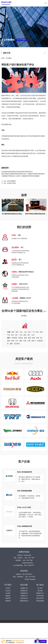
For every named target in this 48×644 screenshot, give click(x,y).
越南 (11, 344)
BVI (41, 338)
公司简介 (8, 588)
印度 (25, 341)
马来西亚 (14, 338)
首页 (3, 58)
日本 (17, 341)
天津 (29, 332)
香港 (13, 332)
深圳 (17, 332)
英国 (29, 338)
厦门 (17, 335)
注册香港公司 (24, 591)
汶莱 (29, 341)
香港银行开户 (40, 593)
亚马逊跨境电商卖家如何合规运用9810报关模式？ (17, 172)
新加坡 (21, 338)
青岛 (13, 335)
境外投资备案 (40, 601)
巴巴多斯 (17, 344)
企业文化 (8, 591)
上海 (25, 332)
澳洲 (21, 341)
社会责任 (8, 593)
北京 (21, 332)
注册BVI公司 (24, 596)
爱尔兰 (34, 341)
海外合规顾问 (11, 181)
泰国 (9, 341)
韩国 (13, 341)
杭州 (37, 332)
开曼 (38, 338)
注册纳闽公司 (24, 593)
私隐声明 (8, 601)
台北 (33, 335)
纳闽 (33, 338)
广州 (33, 332)
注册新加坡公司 (24, 601)
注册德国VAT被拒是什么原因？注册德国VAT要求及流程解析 (20, 176)
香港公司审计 (40, 598)
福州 (25, 335)
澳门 (29, 335)
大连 (21, 335)
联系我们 (8, 596)
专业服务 (9, 58)
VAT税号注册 (40, 596)
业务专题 (40, 591)
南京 (41, 332)
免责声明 (8, 598)
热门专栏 (40, 588)
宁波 (9, 335)
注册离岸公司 (24, 588)
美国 (25, 338)
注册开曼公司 (24, 598)
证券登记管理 (11, 183)
